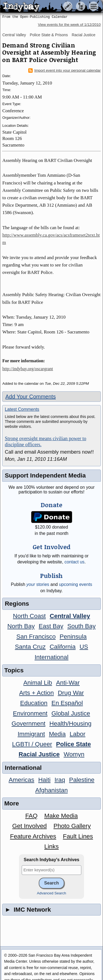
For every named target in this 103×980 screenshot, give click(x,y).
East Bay (51, 626)
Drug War (71, 693)
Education (34, 703)
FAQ (31, 816)
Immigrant (31, 734)
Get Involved (30, 826)
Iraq (60, 780)
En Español (67, 703)
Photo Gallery (72, 826)
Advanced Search (51, 893)
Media (57, 734)
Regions (17, 604)
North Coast (29, 616)
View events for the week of (69, 25)
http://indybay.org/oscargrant (28, 369)
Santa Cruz (30, 647)
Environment (30, 713)
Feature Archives (33, 836)
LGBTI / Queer (32, 744)
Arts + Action (37, 693)
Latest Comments (22, 409)
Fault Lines (78, 836)
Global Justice (71, 713)
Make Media (61, 816)
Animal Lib (38, 683)
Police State (73, 744)
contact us (75, 562)
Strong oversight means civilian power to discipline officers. (45, 442)
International (51, 657)
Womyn (74, 754)
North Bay (21, 626)
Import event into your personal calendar (65, 71)
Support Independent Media (45, 475)
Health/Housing (70, 724)
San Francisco (36, 637)
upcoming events (76, 584)
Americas (21, 780)
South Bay (81, 626)
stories (38, 584)
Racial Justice (83, 35)
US (84, 647)
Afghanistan (51, 790)
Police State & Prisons (49, 35)
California (63, 647)
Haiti (44, 780)
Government (28, 724)
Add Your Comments (30, 397)
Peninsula (73, 637)
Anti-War (68, 683)
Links (51, 846)
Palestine (82, 780)
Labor (78, 734)
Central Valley (14, 35)
